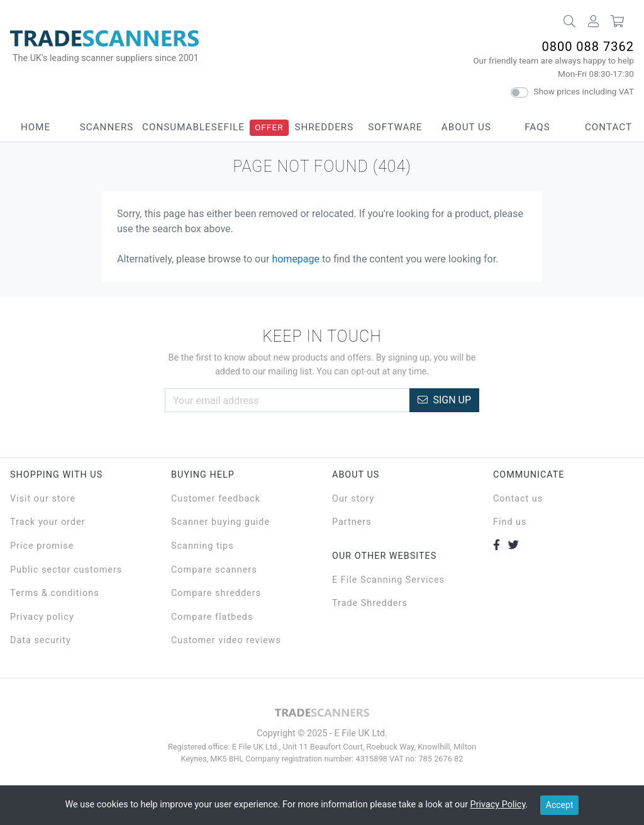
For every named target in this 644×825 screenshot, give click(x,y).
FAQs (537, 127)
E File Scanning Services (388, 580)
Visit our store (43, 499)
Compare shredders (216, 593)
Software (395, 127)
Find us (510, 522)
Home (36, 127)
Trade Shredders (370, 603)
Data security (41, 640)
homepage (296, 259)
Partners (352, 522)
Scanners (107, 127)
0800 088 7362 (588, 47)
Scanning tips (203, 546)
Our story (353, 499)
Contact (608, 127)
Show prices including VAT (584, 91)
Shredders (324, 127)
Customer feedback (216, 499)
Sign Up (444, 400)
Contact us (518, 499)
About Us (466, 127)
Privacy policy (42, 617)
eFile (231, 127)
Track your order (48, 522)
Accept (560, 805)
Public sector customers (66, 570)
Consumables (180, 127)
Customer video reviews (226, 640)
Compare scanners (214, 570)
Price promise (42, 546)
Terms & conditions (55, 593)
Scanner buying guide (220, 522)
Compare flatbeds (212, 617)
